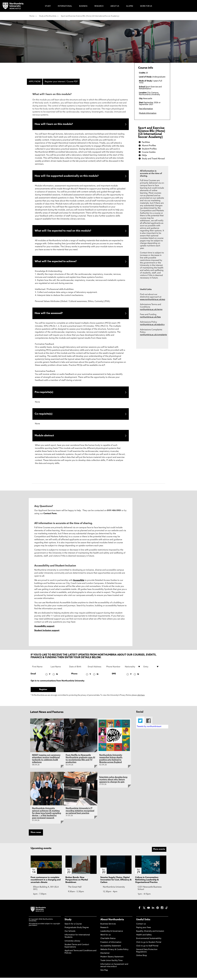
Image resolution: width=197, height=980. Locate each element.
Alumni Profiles (149, 146)
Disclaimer (105, 955)
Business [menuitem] (83, 6)
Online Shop (142, 958)
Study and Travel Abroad (153, 159)
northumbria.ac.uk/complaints (153, 335)
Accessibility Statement (111, 948)
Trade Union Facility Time (111, 963)
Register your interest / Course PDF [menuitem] (61, 82)
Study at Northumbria (48, 16)
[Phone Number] (114, 669)
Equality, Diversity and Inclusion (150, 934)
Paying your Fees (143, 930)
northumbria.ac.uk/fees (150, 317)
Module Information (148, 113)
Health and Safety (144, 937)
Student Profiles (149, 149)
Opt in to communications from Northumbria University (58, 683)
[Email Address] (96, 669)
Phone (74, 676)
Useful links (143, 922)
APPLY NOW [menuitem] (35, 82)
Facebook (148, 723)
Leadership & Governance (112, 934)
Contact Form (50, 516)
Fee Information (146, 109)
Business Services (108, 926)
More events (159, 852)
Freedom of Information (111, 944)
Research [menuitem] (99, 6)
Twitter (140, 723)
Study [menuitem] (48, 6)
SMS (114, 676)
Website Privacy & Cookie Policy (114, 952)
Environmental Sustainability (149, 941)
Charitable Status (108, 941)
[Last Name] (58, 669)
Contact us (141, 926)
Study (68, 922)
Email (33, 676)
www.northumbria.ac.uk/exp (153, 300)
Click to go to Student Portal (149, 944)
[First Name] (40, 669)
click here (141, 697)
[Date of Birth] (77, 669)
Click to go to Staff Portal (147, 948)
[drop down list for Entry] (151, 669)
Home (32, 16)
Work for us (105, 937)
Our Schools (70, 934)
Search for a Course (73, 926)
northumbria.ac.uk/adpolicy (152, 325)
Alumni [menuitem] (130, 6)
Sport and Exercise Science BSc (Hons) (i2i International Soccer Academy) (90, 16)
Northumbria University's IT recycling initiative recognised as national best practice (80, 813)
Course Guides (149, 152)
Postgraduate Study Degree (77, 930)
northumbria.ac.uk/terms (151, 310)
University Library (72, 943)
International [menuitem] (65, 6)
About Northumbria (112, 922)
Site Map (104, 973)
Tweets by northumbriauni (149, 729)
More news (36, 835)
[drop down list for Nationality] (133, 669)
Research (104, 930)
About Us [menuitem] (115, 6)
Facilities (146, 142)
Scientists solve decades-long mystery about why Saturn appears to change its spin (113, 782)
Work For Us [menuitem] (146, 6)
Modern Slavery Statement (112, 959)
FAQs (144, 155)
